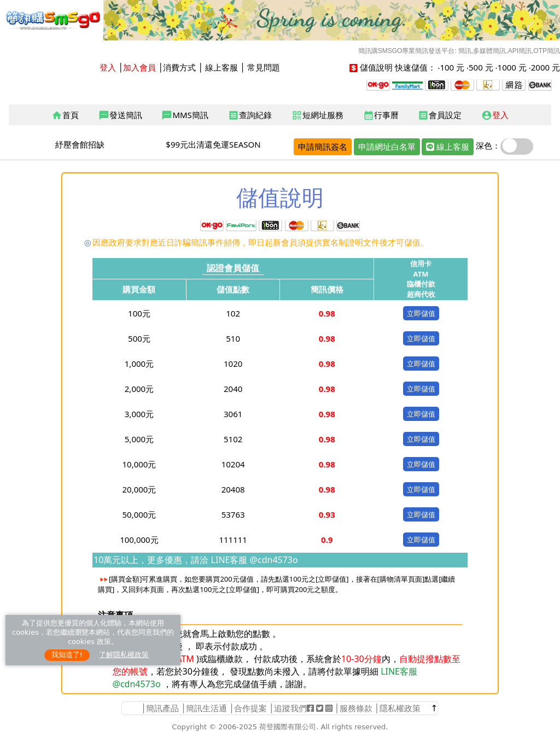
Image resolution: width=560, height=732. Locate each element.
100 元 (452, 67)
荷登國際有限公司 (288, 727)
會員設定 (440, 115)
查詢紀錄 (250, 115)
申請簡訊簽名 (323, 147)
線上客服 (221, 67)
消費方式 (179, 67)
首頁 (65, 115)
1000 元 (512, 67)
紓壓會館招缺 (80, 144)
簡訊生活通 (206, 708)
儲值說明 (376, 67)
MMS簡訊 (185, 115)
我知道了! (67, 655)
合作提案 (250, 708)
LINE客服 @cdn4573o (253, 560)
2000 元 (546, 67)
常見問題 (264, 67)
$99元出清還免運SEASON (213, 144)
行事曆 (381, 115)
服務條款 (356, 708)
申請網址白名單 (387, 147)
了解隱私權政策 (124, 655)
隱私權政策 (400, 708)
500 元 (481, 67)
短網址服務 (317, 115)
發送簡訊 (120, 115)
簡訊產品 (162, 708)
